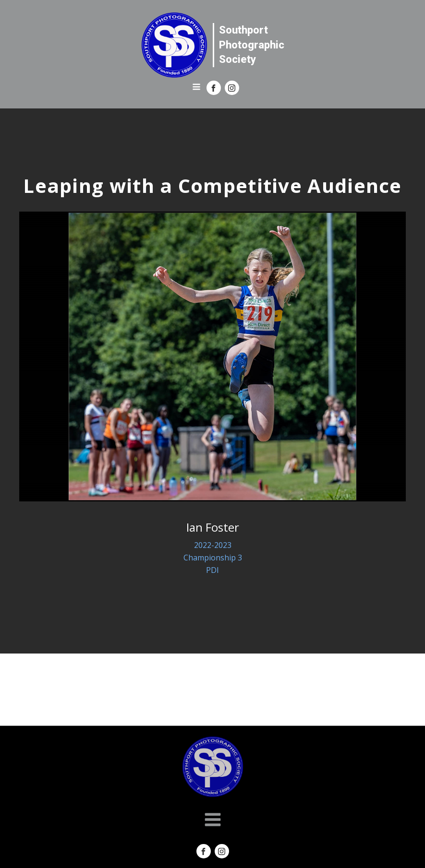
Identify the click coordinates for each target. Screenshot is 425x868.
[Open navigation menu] (196, 88)
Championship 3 (213, 558)
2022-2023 (213, 545)
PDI (212, 570)
